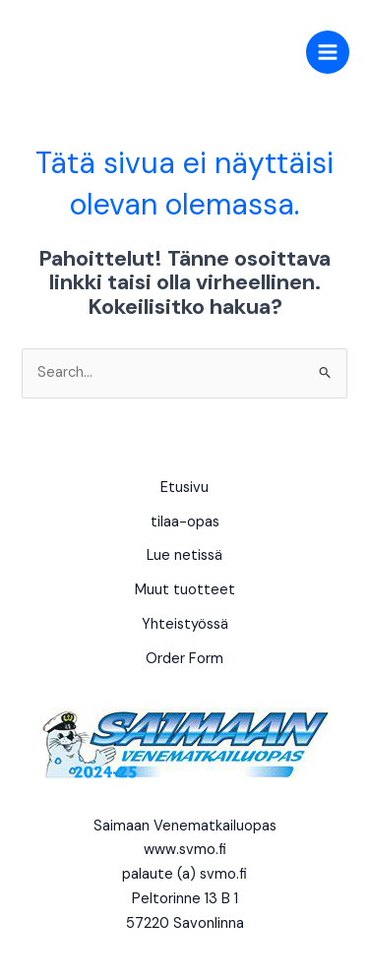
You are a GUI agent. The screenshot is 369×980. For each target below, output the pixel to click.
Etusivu (184, 488)
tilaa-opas (185, 522)
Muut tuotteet (185, 590)
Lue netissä (184, 555)
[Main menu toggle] (328, 52)
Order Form (184, 659)
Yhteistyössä (185, 624)
